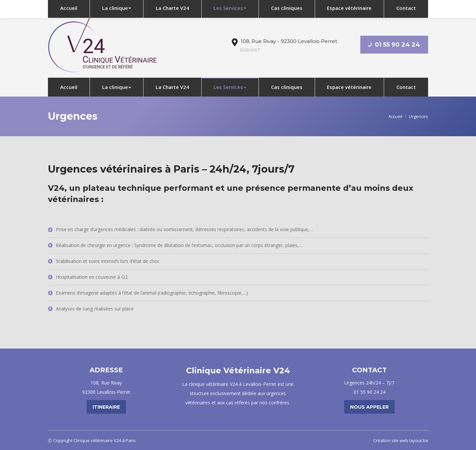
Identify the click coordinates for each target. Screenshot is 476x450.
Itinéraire (250, 49)
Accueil (395, 116)
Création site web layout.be (401, 440)
